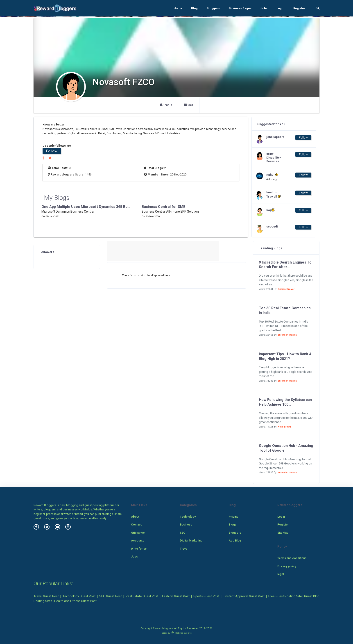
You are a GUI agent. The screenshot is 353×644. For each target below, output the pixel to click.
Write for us (139, 549)
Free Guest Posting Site (285, 596)
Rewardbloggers (163, 628)
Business (186, 525)
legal (281, 574)
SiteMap (283, 533)
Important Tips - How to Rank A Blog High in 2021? (285, 356)
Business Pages (240, 8)
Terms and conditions (292, 558)
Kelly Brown (284, 427)
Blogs (233, 525)
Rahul (272, 175)
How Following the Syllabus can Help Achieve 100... (285, 402)
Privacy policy (287, 566)
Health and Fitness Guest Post (75, 601)
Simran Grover (286, 289)
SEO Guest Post (111, 596)
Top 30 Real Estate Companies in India (285, 310)
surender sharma (287, 335)
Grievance (138, 533)
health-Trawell (274, 194)
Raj (270, 210)
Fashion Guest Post (176, 596)
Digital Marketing (191, 540)
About (135, 517)
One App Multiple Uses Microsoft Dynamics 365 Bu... (86, 207)
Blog (194, 8)
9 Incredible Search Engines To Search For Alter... (285, 265)
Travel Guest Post (46, 596)
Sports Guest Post (206, 596)
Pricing (234, 517)
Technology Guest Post (79, 596)
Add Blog (235, 540)
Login (280, 8)
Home (178, 8)
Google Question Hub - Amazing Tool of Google (286, 448)
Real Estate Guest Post (142, 596)
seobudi (272, 226)
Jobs (264, 8)
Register (299, 8)
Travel (184, 549)
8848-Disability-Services (274, 158)
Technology (188, 517)
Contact (136, 525)
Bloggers (213, 8)
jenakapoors (275, 137)
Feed (189, 105)
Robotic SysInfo (181, 633)
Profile (166, 105)
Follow (52, 151)
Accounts (138, 540)
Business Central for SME (163, 207)
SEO (183, 533)
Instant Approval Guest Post (245, 596)
